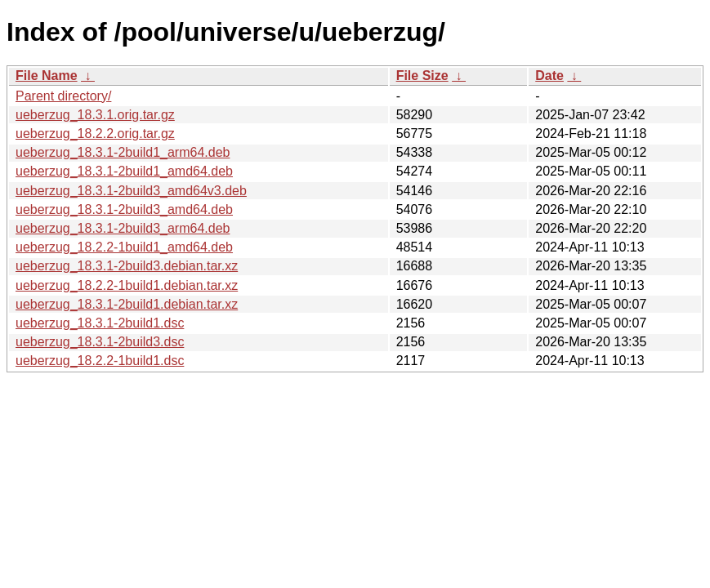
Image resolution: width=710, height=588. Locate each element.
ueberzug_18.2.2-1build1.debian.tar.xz (127, 285)
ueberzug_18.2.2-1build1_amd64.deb (124, 247)
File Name (47, 76)
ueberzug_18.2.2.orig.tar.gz (95, 134)
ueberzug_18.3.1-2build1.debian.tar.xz (127, 304)
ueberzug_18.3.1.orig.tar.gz (95, 115)
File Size (422, 76)
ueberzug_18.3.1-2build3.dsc (100, 342)
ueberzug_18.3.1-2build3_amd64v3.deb (131, 191)
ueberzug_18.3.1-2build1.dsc (100, 323)
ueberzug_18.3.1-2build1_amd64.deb (124, 171)
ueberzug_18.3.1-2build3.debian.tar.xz (127, 266)
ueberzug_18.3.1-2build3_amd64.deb (124, 209)
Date (549, 76)
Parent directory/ (63, 96)
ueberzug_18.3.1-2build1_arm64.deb (123, 152)
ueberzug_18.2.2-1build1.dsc (100, 361)
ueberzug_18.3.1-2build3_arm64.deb (123, 228)
